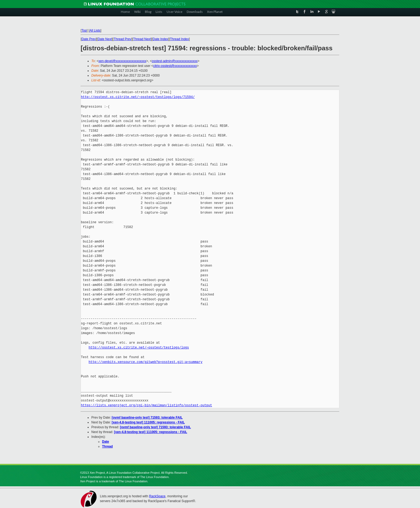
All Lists (95, 31)
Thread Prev (122, 39)
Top (84, 31)
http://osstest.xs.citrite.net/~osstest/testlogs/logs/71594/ (138, 97)
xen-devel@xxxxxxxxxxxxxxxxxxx (122, 61)
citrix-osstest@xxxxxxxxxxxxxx (175, 66)
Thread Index (180, 39)
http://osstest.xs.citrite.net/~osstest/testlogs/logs (139, 348)
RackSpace (157, 496)
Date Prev (89, 39)
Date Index (160, 39)
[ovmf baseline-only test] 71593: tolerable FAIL (147, 418)
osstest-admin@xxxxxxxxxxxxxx (175, 61)
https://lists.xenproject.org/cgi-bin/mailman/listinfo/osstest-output (147, 405)
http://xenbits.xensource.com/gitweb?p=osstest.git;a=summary (146, 362)
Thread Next (142, 39)
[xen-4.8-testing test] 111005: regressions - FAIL (148, 422)
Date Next (105, 39)
